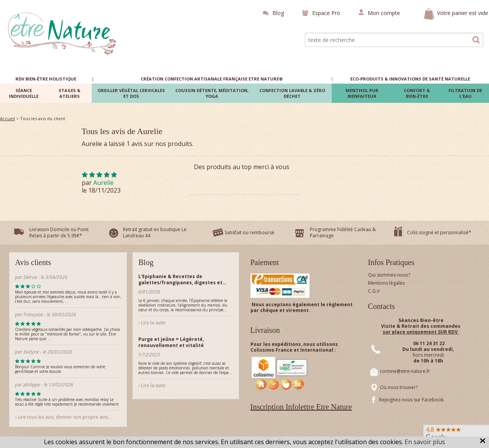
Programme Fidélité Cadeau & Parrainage (343, 232)
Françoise (33, 315)
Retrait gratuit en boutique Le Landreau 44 (155, 232)
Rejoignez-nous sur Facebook (411, 400)
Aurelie (103, 183)
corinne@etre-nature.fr (405, 371)
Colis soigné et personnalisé (438, 232)
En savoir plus (425, 442)
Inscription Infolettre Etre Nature (301, 407)
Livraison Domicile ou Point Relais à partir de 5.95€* (59, 232)
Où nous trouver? (399, 387)
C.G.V (374, 291)
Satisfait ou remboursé (250, 232)
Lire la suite (152, 323)
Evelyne (31, 352)
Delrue (30, 277)
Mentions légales (386, 283)
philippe (32, 385)
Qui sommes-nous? (389, 275)
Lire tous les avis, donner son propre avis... (63, 417)
